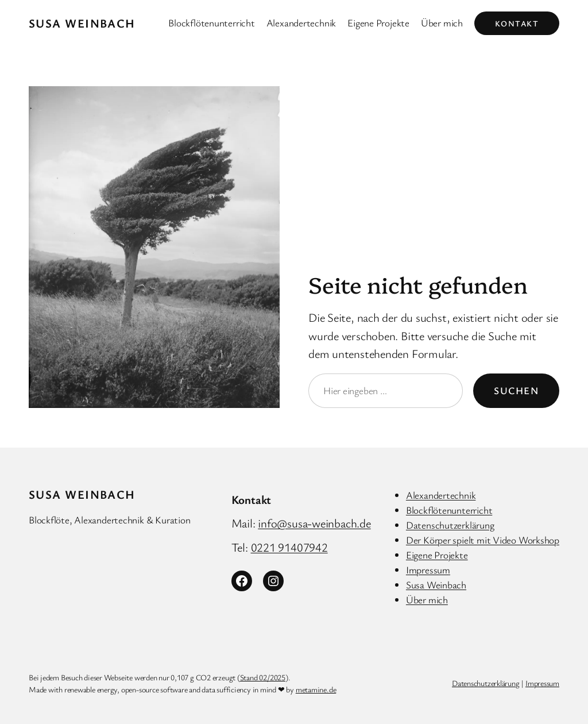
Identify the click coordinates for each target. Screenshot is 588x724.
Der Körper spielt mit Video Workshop (483, 540)
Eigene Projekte (437, 555)
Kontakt (517, 23)
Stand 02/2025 (263, 677)
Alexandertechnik (441, 495)
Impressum (428, 570)
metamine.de (316, 689)
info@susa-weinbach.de (314, 523)
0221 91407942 (289, 547)
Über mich (427, 600)
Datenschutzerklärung (450, 525)
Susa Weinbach (82, 23)
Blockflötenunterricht (449, 510)
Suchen (516, 390)
